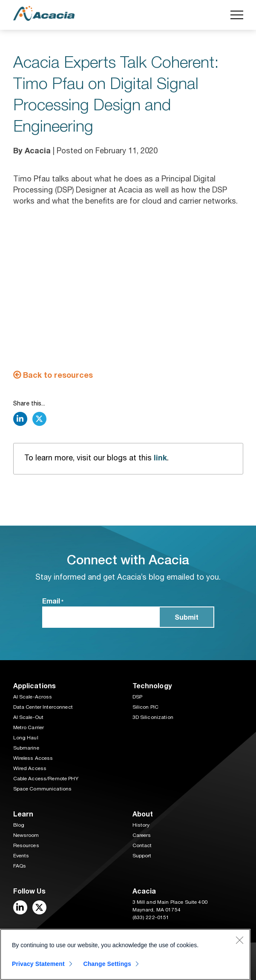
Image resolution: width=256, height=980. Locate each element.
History (141, 825)
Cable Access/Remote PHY (46, 779)
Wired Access (30, 768)
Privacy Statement (38, 964)
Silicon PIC (146, 707)
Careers (142, 835)
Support (142, 856)
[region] (125, 954)
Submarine (26, 748)
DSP (137, 697)
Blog (19, 825)
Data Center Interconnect (43, 707)
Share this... (29, 403)
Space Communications (43, 789)
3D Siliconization (153, 717)
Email (53, 601)
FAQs (20, 866)
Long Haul (26, 738)
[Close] (239, 940)
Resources (26, 845)
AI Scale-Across (33, 697)
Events (21, 856)
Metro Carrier (29, 727)
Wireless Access (33, 758)
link (160, 457)
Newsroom (26, 835)
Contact (142, 845)
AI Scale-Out (29, 717)
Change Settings (107, 964)
